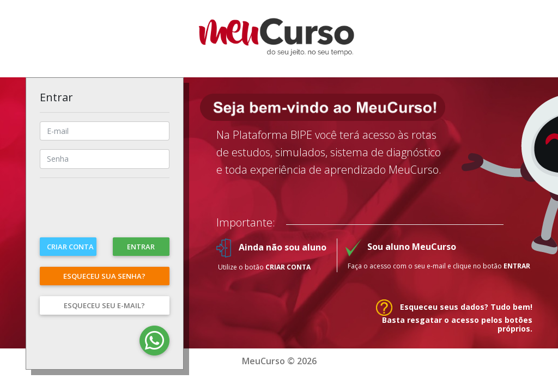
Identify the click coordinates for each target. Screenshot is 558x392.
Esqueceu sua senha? (104, 276)
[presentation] (123, 213)
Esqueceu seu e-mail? (104, 305)
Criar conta (70, 247)
